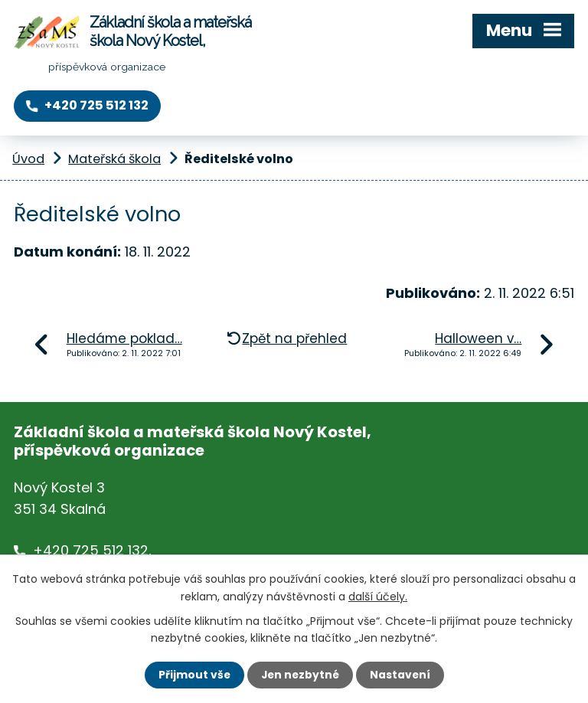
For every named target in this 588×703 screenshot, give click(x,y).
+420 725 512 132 (91, 550)
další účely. (378, 596)
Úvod (28, 159)
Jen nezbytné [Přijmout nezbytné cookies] (300, 675)
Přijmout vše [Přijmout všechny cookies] (193, 675)
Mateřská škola (114, 159)
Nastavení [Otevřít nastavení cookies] (401, 675)
